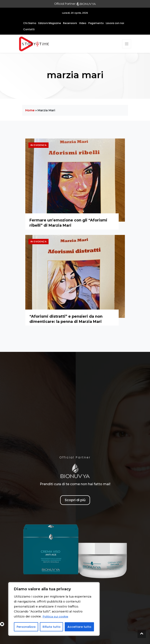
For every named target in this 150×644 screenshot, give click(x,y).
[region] (54, 609)
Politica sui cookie (56, 616)
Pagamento (96, 23)
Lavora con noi (115, 23)
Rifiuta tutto (52, 627)
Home (30, 110)
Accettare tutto (79, 627)
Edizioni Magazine (50, 23)
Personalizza (26, 627)
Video (83, 23)
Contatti (29, 29)
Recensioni (70, 23)
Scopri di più (75, 500)
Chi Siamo (30, 23)
